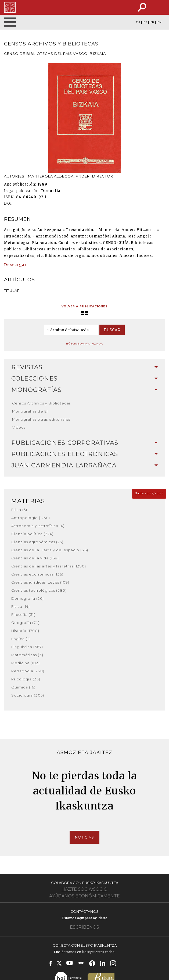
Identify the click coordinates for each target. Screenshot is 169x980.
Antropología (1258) (31, 518)
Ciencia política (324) (32, 534)
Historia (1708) (25, 631)
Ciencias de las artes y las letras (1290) (49, 566)
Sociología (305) (28, 695)
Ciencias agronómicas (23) (37, 542)
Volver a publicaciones (85, 306)
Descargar (15, 265)
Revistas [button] (84, 367)
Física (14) (21, 606)
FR (152, 22)
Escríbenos (84, 927)
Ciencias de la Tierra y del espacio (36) (50, 550)
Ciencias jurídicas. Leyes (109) (40, 582)
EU (138, 22)
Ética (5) (19, 510)
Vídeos (19, 427)
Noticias (84, 837)
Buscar (112, 330)
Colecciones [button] (84, 379)
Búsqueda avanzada (85, 344)
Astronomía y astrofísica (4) (38, 526)
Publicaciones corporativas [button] (84, 443)
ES (145, 22)
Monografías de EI (30, 411)
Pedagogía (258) (28, 671)
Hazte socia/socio (149, 493)
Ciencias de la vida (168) (35, 558)
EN (159, 22)
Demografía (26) (28, 598)
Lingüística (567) (27, 647)
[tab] (84, 367)
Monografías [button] (84, 390)
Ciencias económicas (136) (37, 574)
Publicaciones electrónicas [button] (84, 454)
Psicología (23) (26, 679)
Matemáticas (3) (27, 655)
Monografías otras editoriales (41, 419)
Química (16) (23, 687)
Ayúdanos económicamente (84, 896)
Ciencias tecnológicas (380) (39, 590)
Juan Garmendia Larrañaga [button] (84, 465)
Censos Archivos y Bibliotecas (41, 403)
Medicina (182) (26, 663)
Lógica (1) (21, 639)
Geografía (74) (25, 623)
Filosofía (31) (23, 615)
